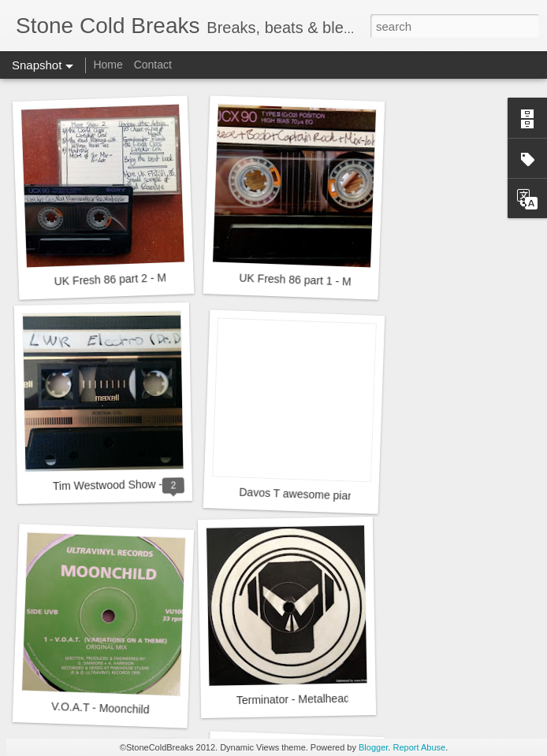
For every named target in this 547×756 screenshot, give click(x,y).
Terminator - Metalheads (296, 700)
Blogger (373, 747)
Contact (153, 65)
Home (108, 65)
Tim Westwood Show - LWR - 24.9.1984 (151, 484)
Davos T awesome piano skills (313, 495)
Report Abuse (419, 747)
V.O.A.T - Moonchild (100, 708)
